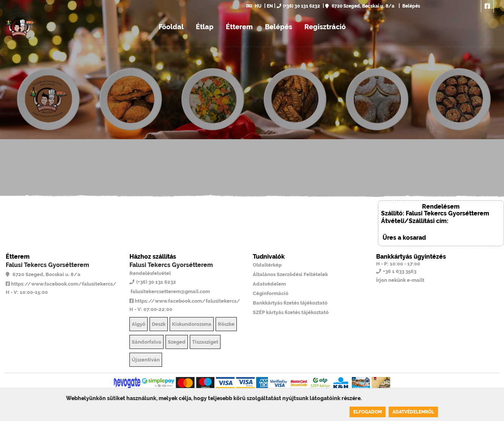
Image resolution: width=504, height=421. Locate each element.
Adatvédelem (269, 284)
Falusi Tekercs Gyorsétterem (47, 265)
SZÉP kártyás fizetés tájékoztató (291, 312)
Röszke (226, 324)
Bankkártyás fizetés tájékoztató (290, 303)
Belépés (411, 6)
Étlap (205, 27)
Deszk (159, 324)
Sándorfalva (146, 342)
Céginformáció (271, 293)
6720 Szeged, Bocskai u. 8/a (360, 6)
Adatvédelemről (413, 412)
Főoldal (171, 27)
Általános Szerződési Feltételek (290, 274)
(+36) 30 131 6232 (298, 6)
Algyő (139, 324)
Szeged (177, 342)
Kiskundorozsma (192, 324)
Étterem (239, 27)
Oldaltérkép (267, 265)
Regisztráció (325, 27)
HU (254, 6)
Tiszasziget (205, 342)
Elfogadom (368, 412)
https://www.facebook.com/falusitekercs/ (61, 284)
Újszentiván (146, 360)
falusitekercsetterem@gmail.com (170, 291)
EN (270, 6)
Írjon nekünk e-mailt (400, 280)
